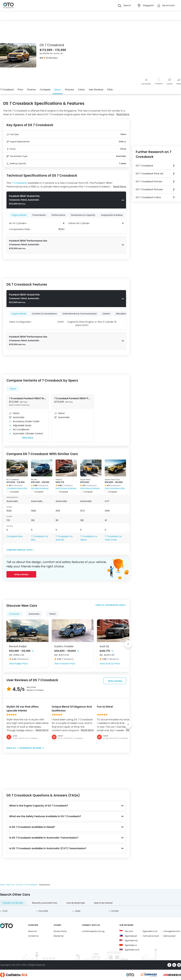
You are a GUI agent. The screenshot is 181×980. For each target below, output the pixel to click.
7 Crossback (7, 90)
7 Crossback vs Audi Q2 (64, 538)
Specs (58, 90)
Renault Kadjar (18, 646)
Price (20, 90)
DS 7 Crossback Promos (149, 181)
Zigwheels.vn (131, 945)
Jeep (78, 911)
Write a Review (21, 574)
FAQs (110, 90)
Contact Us (33, 936)
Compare (159, 84)
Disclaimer (59, 936)
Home (2, 885)
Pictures (69, 90)
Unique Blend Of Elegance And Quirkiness (72, 709)
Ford (5, 911)
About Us (32, 931)
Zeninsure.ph (170, 936)
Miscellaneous (123, 314)
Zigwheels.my (131, 940)
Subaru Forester (64, 646)
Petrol (13, 389)
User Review (146, 82)
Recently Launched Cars (45, 903)
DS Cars (20, 885)
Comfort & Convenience (44, 314)
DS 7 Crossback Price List (149, 174)
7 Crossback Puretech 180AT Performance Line (73, 398)
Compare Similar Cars (19, 550)
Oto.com (129, 931)
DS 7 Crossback (13, 480)
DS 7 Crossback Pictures (149, 189)
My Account (168, 5)
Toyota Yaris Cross (112, 480)
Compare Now (15, 536)
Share (179, 82)
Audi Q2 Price (113, 664)
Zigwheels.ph (131, 936)
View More (28, 437)
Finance (31, 90)
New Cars (11, 885)
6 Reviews (52, 58)
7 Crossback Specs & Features (17, 488)
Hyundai (43, 911)
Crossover (14, 614)
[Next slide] (128, 644)
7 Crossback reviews (29, 748)
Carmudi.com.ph (151, 936)
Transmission (39, 215)
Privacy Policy (60, 931)
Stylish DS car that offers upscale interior (23, 709)
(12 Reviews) (91, 485)
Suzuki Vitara (85, 480)
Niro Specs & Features (40, 488)
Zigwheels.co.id (150, 931)
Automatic (34, 614)
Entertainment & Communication (80, 314)
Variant (169, 82)
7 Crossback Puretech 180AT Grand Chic (27, 398)
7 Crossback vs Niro (39, 538)
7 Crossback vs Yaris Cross (113, 538)
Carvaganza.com (172, 931)
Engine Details (19, 215)
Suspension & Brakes (112, 215)
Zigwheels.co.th (132, 950)
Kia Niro (34, 480)
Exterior (106, 314)
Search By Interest (103, 903)
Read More (42, 730)
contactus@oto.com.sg (93, 931)
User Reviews (96, 90)
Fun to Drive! (105, 707)
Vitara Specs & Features (90, 488)
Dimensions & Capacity (83, 215)
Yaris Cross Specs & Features (115, 488)
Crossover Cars (115, 605)
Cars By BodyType (76, 903)
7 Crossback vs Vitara (89, 538)
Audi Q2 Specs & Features (66, 488)
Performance (58, 215)
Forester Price (68, 664)
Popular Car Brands (13, 903)
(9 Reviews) (43, 485)
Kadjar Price (21, 664)
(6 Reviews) (17, 485)
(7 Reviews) (67, 485)
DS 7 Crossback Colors (148, 197)
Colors (81, 90)
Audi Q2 (59, 480)
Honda (115, 911)
